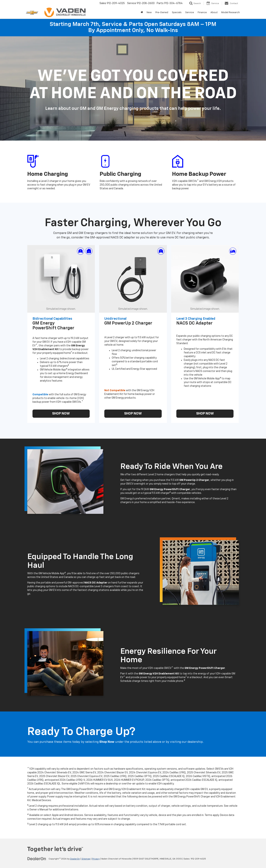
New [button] (149, 13)
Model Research (231, 13)
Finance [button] (202, 13)
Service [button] (190, 13)
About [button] (214, 13)
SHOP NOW (61, 414)
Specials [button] (177, 13)
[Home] (142, 13)
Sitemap (86, 859)
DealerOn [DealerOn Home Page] (75, 859)
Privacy (96, 859)
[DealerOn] (37, 859)
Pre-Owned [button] (162, 13)
